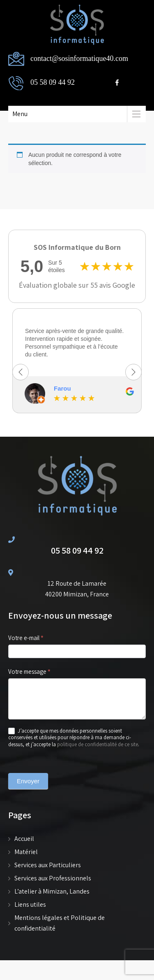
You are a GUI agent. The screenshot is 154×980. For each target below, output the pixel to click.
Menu (20, 114)
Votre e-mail (36, 638)
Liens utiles (30, 904)
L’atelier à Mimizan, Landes (52, 891)
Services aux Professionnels (53, 878)
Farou (62, 388)
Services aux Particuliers (48, 865)
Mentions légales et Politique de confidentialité (60, 923)
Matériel (26, 852)
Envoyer (28, 781)
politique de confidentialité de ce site (98, 744)
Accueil (24, 839)
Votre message (39, 672)
